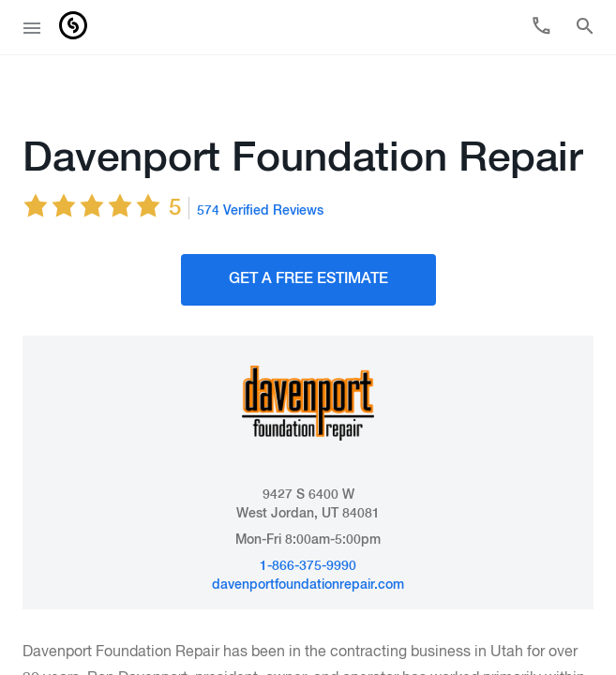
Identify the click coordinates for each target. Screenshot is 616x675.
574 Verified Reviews (260, 170)
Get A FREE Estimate (308, 238)
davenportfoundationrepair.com (308, 544)
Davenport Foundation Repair (302, 118)
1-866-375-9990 (308, 525)
